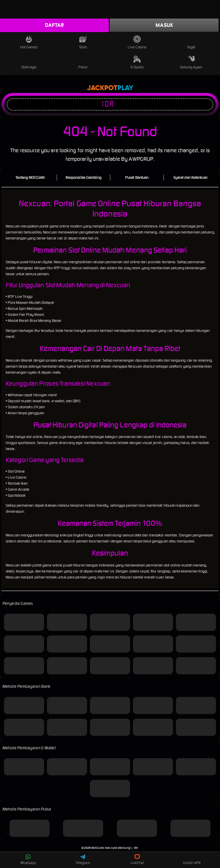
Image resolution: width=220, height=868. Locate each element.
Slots (83, 42)
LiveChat (137, 859)
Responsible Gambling (84, 178)
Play (125, 88)
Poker (83, 63)
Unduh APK (192, 859)
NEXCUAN (98, 848)
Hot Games (29, 42)
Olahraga (29, 63)
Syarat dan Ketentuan (190, 178)
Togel (191, 42)
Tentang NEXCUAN (30, 178)
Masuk (164, 25)
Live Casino (137, 42)
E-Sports (137, 63)
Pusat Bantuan (137, 178)
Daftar (54, 25)
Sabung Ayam (191, 63)
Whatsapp (28, 859)
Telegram (83, 859)
